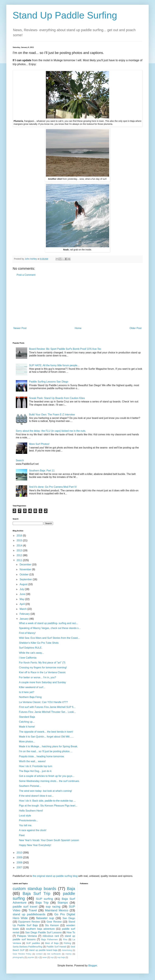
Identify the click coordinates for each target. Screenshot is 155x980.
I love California (28, 658)
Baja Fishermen (50, 940)
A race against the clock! (33, 830)
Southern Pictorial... (30, 786)
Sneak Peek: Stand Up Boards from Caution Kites (57, 398)
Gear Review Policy (22, 954)
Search (20, 460)
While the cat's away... (31, 653)
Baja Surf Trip (36, 893)
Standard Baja (27, 717)
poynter (31, 957)
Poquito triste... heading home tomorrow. (42, 756)
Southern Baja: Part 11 (42, 471)
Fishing (67, 943)
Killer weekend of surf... (32, 687)
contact (39, 954)
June (23, 594)
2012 (20, 555)
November (26, 569)
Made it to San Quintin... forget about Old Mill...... (46, 737)
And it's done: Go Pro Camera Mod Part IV (53, 487)
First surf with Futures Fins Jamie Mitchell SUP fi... (47, 707)
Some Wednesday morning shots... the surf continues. (49, 781)
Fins (65, 940)
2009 (20, 857)
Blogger (93, 966)
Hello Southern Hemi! (31, 811)
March (23, 609)
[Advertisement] (77, 302)
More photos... (27, 742)
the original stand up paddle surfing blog (55, 876)
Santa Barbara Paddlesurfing (27, 947)
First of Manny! (27, 633)
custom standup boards (34, 889)
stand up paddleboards (29, 914)
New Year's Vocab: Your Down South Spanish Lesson (49, 840)
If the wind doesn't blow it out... (36, 796)
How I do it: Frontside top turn (36, 766)
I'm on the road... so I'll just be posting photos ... (46, 751)
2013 (20, 550)
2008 (20, 863)
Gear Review (54, 922)
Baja (71, 889)
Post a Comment (26, 275)
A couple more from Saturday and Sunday (42, 682)
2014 (20, 546)
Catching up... (27, 722)
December (26, 565)
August (24, 584)
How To (71, 932)
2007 (20, 867)
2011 (20, 560)
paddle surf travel (25, 907)
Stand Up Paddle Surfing (65, 15)
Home (78, 328)
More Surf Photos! (39, 444)
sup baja (61, 957)
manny (68, 954)
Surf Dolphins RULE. (31, 648)
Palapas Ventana (27, 936)
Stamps (63, 903)
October (24, 574)
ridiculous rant (51, 936)
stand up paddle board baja (43, 950)
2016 (20, 536)
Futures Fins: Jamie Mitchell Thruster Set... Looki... (48, 712)
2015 (20, 540)
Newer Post (20, 328)
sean (45, 957)
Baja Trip (42, 903)
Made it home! (27, 727)
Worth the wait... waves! (32, 761)
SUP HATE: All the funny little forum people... (54, 365)
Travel (33, 910)
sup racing (53, 907)
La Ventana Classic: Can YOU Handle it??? (43, 702)
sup (52, 957)
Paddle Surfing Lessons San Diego (49, 382)
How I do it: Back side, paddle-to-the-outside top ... (47, 801)
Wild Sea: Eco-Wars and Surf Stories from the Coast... (49, 638)
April (22, 604)
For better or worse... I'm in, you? (37, 677)
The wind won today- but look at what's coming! (46, 791)
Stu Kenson (52, 925)
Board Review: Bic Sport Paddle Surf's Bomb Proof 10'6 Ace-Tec (65, 349)
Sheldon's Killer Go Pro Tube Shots (39, 643)
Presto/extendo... (29, 820)
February (25, 614)
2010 (20, 853)
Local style (25, 816)
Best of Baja (52, 943)
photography (18, 957)
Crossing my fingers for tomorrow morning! (43, 667)
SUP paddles (33, 943)
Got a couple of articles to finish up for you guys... (47, 776)
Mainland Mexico (57, 910)
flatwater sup (45, 918)
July (22, 589)
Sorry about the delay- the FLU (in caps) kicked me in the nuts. (51, 431)
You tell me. (26, 825)
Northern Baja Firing (30, 697)
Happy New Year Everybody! (35, 845)
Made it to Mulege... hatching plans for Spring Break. (48, 746)
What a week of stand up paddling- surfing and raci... (49, 623)
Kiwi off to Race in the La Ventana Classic (42, 672)
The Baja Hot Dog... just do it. (36, 771)
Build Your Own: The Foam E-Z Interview (52, 415)
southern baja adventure (40, 929)
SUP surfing (44, 899)
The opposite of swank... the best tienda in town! (46, 732)
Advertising (67, 950)
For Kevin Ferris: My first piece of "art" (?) (42, 663)
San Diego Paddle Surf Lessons (43, 932)
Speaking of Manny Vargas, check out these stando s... (50, 628)
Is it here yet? (27, 692)
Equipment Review (29, 922)
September (26, 579)
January (24, 619)
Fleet (22, 835)
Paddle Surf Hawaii (56, 947)
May (22, 599)
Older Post (136, 328)
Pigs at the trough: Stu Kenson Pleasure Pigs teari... (48, 806)
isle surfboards (54, 954)
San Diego (69, 918)
